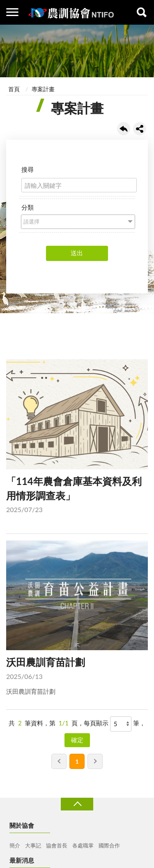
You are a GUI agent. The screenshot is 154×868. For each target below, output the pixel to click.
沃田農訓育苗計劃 (77, 618)
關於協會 (22, 825)
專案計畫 (43, 89)
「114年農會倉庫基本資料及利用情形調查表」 (77, 438)
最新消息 (22, 860)
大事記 (33, 845)
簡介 (15, 845)
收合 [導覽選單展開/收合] (77, 804)
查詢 (142, 12)
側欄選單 (12, 12)
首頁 (14, 89)
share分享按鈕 (140, 129)
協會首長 (57, 845)
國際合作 (109, 845)
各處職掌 (83, 845)
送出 (77, 253)
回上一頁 (124, 129)
